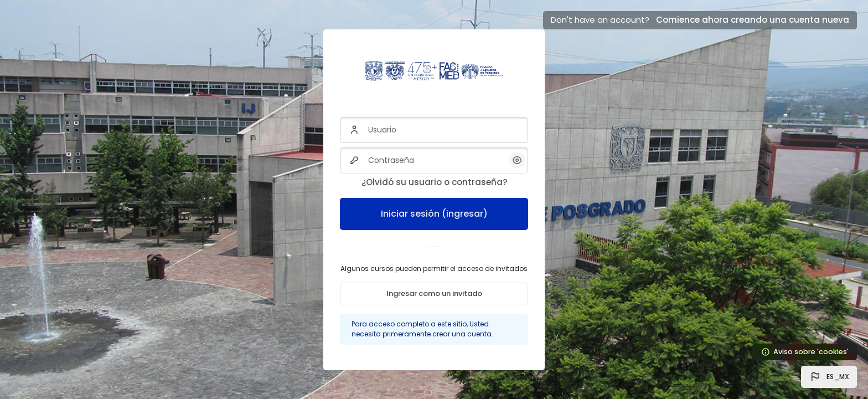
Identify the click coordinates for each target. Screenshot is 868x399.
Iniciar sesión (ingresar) (434, 214)
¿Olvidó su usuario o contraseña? (434, 182)
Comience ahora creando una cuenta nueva (753, 20)
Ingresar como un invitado (434, 293)
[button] (829, 377)
